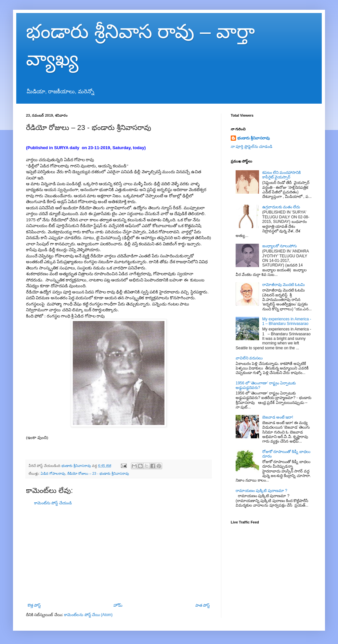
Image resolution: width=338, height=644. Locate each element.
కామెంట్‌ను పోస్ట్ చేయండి (53, 503)
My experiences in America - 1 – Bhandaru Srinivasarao (287, 321)
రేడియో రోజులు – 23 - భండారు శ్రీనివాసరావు (98, 473)
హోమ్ (118, 605)
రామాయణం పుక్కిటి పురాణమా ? (261, 491)
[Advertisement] (119, 554)
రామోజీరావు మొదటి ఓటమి (284, 285)
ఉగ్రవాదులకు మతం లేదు (281, 207)
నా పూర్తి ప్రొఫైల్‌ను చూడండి (252, 147)
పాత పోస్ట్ (202, 605)
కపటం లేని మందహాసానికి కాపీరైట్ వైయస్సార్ (282, 175)
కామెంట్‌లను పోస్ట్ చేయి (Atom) (88, 615)
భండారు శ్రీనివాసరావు (253, 138)
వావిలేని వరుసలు (249, 358)
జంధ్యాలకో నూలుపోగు (279, 246)
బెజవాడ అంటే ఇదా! (278, 417)
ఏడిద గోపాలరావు (53, 473)
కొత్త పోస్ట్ (34, 605)
